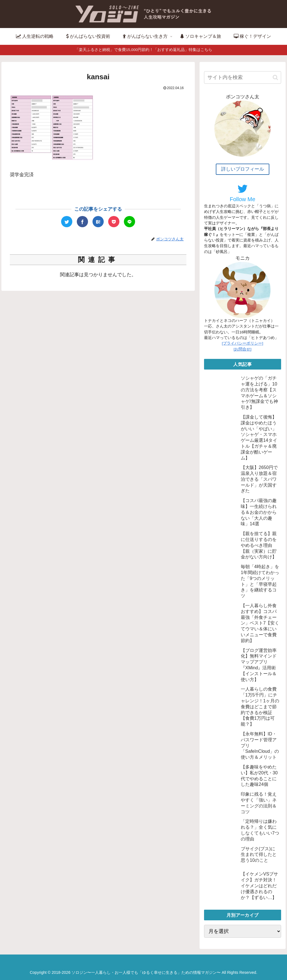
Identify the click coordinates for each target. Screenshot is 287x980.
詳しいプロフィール (243, 169)
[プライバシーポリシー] (243, 343)
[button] (275, 77)
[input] (242, 77)
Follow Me (243, 193)
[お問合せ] (243, 349)
